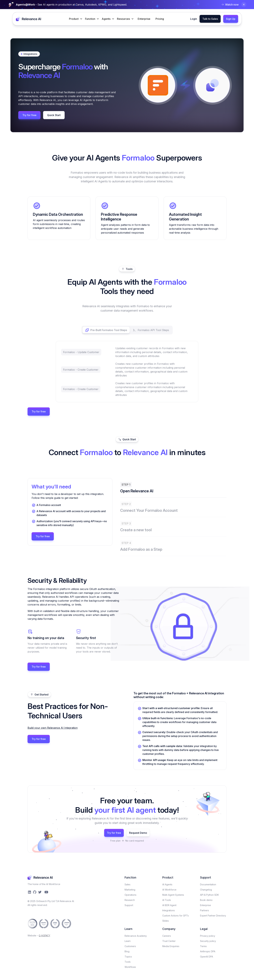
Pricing (160, 19)
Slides (166, 921)
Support (129, 905)
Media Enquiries (171, 946)
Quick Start (54, 115)
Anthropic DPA (208, 951)
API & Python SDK (209, 895)
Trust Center (169, 941)
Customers (130, 946)
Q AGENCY (44, 935)
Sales (127, 884)
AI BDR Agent (169, 905)
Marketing (130, 890)
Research (130, 900)
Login (194, 19)
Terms (203, 946)
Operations (130, 895)
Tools (128, 962)
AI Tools (167, 900)
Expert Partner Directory (213, 916)
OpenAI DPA (207, 957)
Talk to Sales (210, 19)
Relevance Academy (136, 936)
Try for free (29, 115)
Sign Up (231, 19)
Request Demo (138, 833)
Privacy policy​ (208, 936)
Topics (128, 957)
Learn (128, 941)
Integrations (169, 910)
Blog (127, 951)
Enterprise (144, 19)
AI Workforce (169, 890)
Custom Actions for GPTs (176, 916)
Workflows (130, 967)
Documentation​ (208, 884)
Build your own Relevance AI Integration (53, 728)
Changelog (206, 890)
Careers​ (167, 936)
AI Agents (167, 884)
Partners (205, 910)
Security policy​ (208, 941)
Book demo (206, 900)
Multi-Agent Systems (173, 895)
